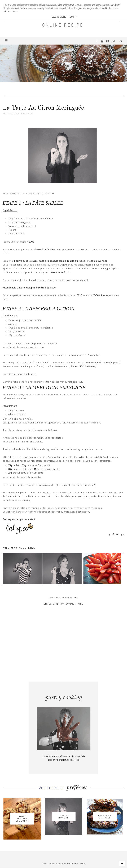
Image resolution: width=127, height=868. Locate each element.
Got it (73, 17)
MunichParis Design (76, 863)
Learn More (59, 17)
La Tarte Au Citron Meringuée (43, 108)
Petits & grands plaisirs (18, 114)
